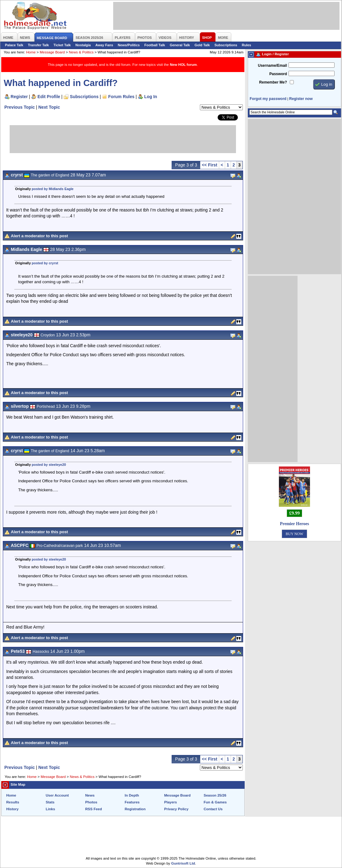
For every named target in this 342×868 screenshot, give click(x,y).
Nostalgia (83, 45)
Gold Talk (202, 45)
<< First (210, 165)
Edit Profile (49, 97)
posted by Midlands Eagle (53, 189)
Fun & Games (215, 802)
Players (171, 802)
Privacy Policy (176, 809)
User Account (57, 795)
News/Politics (129, 45)
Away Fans (104, 45)
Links (50, 809)
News (90, 795)
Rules (247, 45)
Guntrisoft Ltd (183, 863)
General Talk (180, 45)
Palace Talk (14, 45)
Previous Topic (20, 107)
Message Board (52, 52)
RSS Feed (94, 809)
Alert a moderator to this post (39, 236)
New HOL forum (183, 65)
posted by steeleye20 (49, 465)
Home (31, 52)
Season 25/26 (215, 795)
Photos (91, 802)
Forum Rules (121, 97)
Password (278, 74)
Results (13, 802)
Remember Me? (273, 82)
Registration (135, 809)
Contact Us (213, 809)
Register (19, 97)
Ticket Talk (62, 45)
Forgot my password (268, 99)
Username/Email (272, 66)
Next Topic (49, 107)
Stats (50, 802)
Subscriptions (226, 45)
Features (132, 802)
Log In (151, 97)
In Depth (132, 795)
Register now (301, 99)
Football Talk (155, 45)
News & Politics (81, 52)
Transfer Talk (38, 45)
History (12, 809)
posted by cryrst (45, 263)
